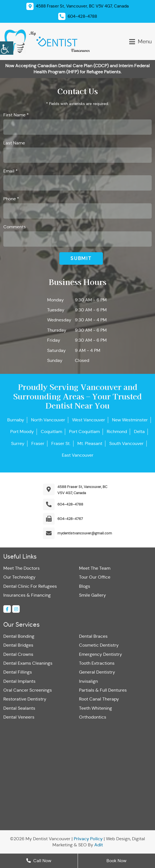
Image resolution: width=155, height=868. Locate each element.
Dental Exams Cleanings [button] (28, 663)
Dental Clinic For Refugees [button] (30, 586)
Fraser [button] (38, 443)
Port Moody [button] (22, 432)
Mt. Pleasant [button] (90, 443)
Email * (11, 171)
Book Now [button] (116, 861)
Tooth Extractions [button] (97, 663)
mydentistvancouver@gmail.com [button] (85, 533)
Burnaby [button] (16, 420)
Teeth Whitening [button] (96, 708)
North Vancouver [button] (48, 420)
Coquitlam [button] (51, 432)
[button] (7, 47)
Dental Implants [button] (19, 681)
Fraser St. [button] (61, 443)
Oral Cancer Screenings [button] (28, 690)
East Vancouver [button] (78, 455)
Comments (15, 227)
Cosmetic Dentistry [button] (99, 645)
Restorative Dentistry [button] (25, 699)
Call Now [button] (39, 861)
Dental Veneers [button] (19, 717)
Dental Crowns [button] (18, 654)
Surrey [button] (18, 443)
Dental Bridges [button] (18, 645)
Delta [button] (139, 432)
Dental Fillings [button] (18, 672)
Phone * (11, 199)
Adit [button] (99, 845)
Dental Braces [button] (93, 636)
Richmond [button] (117, 432)
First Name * (16, 115)
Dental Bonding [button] (19, 636)
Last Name (14, 143)
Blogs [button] (85, 586)
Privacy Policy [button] (88, 839)
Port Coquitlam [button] (84, 432)
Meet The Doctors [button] (21, 568)
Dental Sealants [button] (19, 708)
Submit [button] (81, 258)
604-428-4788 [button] (70, 504)
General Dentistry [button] (97, 672)
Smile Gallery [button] (92, 595)
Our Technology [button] (19, 577)
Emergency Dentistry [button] (101, 654)
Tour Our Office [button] (95, 577)
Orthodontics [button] (93, 717)
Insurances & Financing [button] (27, 595)
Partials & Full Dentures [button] (103, 690)
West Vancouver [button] (89, 420)
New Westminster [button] (130, 420)
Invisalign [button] (88, 681)
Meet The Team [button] (95, 568)
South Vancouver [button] (126, 443)
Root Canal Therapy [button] (99, 699)
